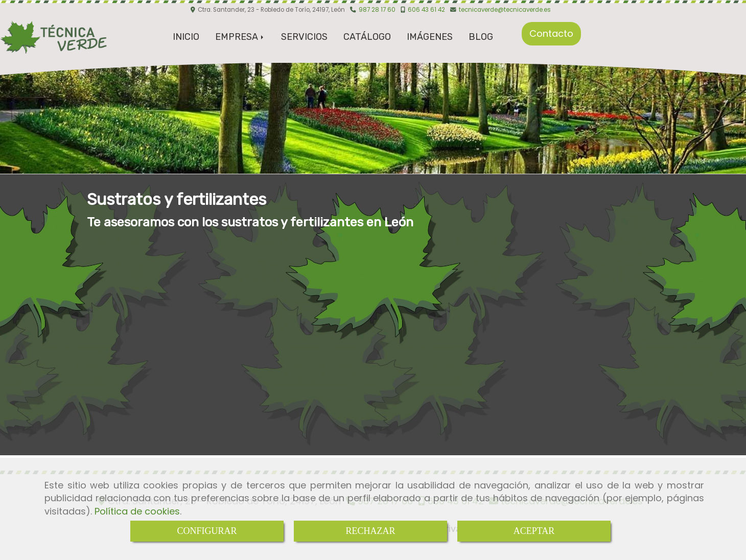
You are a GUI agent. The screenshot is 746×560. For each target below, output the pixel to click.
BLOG (481, 37)
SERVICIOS (304, 37)
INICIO (186, 37)
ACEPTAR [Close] (534, 531)
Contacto (551, 33)
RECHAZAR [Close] (370, 531)
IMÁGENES (430, 37)
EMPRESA (240, 37)
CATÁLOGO (367, 37)
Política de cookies (137, 511)
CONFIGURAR (207, 531)
